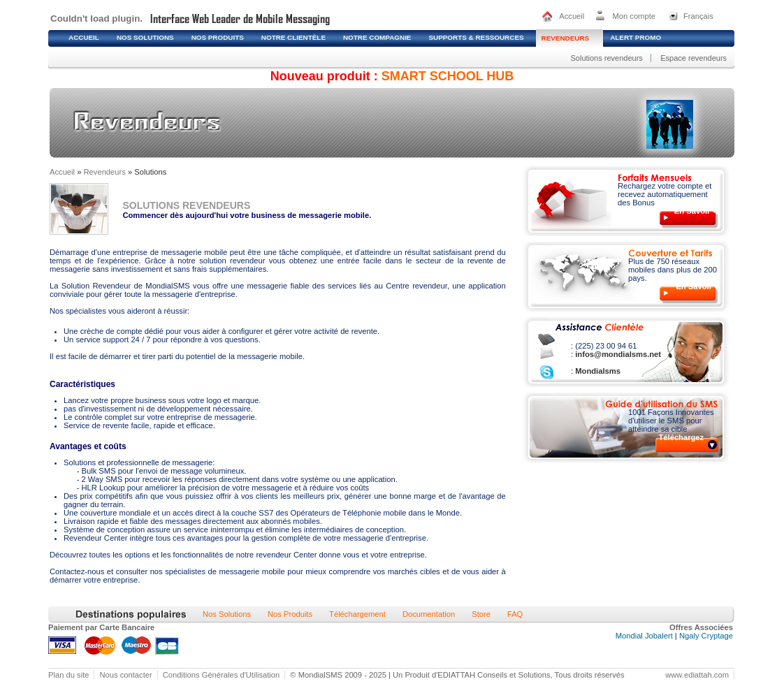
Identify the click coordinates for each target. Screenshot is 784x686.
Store (481, 614)
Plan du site (68, 675)
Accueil (572, 16)
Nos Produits (290, 614)
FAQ (515, 614)
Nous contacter (125, 675)
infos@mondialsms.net (617, 354)
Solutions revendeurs (606, 58)
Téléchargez (682, 437)
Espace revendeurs (694, 58)
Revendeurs (105, 172)
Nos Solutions (227, 614)
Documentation (429, 614)
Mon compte (634, 16)
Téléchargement (357, 614)
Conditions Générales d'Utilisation (222, 675)
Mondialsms (597, 371)
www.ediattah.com (697, 675)
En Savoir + (696, 211)
